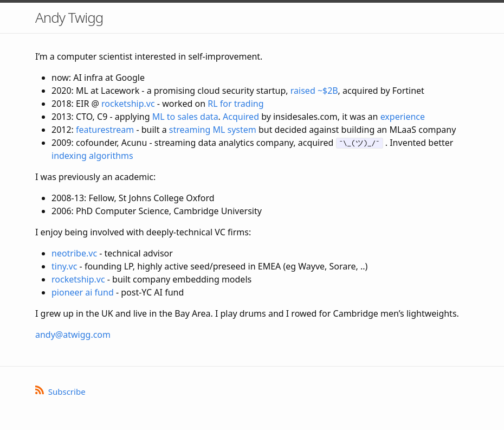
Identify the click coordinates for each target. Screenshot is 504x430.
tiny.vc (64, 266)
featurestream (105, 130)
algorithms (111, 156)
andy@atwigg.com (73, 335)
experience (403, 117)
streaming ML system (213, 130)
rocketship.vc (128, 104)
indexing (69, 156)
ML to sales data (185, 117)
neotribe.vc (74, 253)
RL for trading (235, 104)
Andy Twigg (69, 17)
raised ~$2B (314, 91)
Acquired (241, 117)
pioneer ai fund (83, 292)
